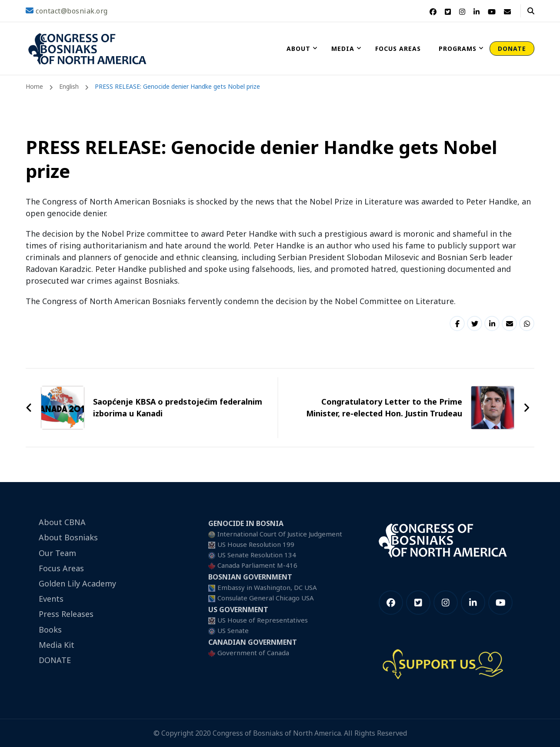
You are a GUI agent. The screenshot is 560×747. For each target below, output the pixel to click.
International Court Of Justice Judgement (280, 534)
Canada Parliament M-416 (257, 565)
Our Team (57, 553)
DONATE (512, 49)
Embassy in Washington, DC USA (267, 587)
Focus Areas (398, 49)
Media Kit (57, 645)
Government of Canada (253, 653)
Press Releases (66, 614)
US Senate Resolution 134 (257, 555)
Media (343, 49)
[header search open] (531, 11)
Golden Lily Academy (77, 583)
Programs (458, 49)
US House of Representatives (263, 620)
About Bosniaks (68, 537)
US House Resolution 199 (256, 544)
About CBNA (62, 522)
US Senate (233, 630)
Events (51, 599)
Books (50, 630)
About (298, 49)
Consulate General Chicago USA (266, 598)
